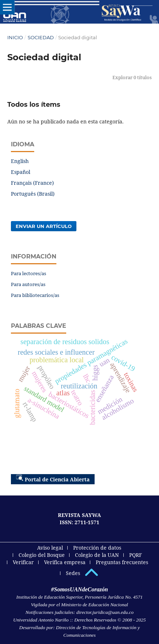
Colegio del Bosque (42, 555)
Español (21, 172)
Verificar (23, 562)
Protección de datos (97, 548)
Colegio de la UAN (97, 555)
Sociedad (41, 37)
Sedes (73, 573)
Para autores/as (28, 284)
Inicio (15, 37)
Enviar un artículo (44, 226)
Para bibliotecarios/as (35, 295)
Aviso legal (50, 548)
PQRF (136, 555)
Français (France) (32, 183)
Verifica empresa (65, 562)
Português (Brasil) (33, 194)
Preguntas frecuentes (122, 562)
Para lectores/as (29, 273)
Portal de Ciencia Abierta (53, 478)
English (20, 161)
